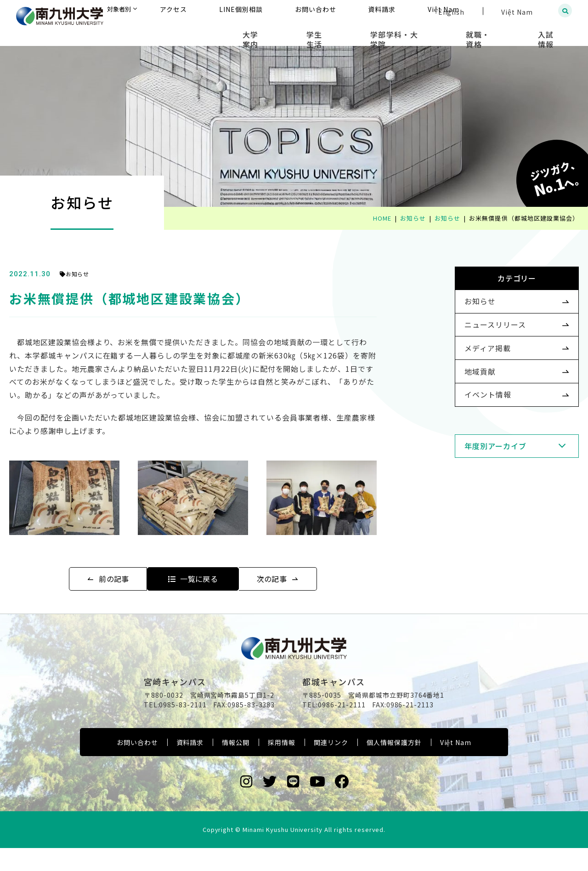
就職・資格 (499, 32)
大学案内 (314, 32)
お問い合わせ (137, 765)
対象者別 (211, 11)
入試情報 (554, 32)
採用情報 (282, 765)
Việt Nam (456, 765)
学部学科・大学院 (430, 32)
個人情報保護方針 (394, 765)
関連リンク (331, 765)
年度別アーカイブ (481, 482)
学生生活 (364, 32)
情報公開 (236, 765)
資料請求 (190, 765)
